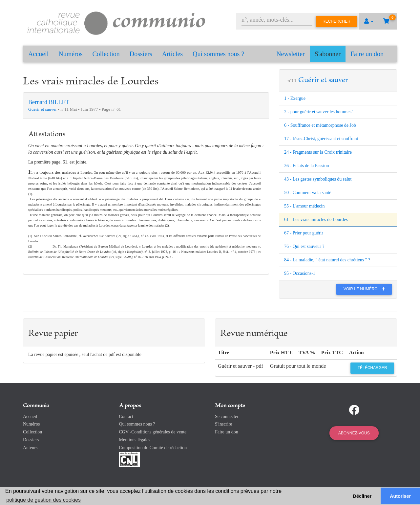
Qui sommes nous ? (218, 54)
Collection (106, 54)
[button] (369, 21)
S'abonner (328, 54)
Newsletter (291, 54)
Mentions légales (135, 440)
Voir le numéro (366, 289)
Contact (126, 417)
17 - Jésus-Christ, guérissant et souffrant (321, 139)
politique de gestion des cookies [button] (43, 500)
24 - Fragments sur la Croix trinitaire (318, 152)
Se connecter (227, 417)
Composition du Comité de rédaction (153, 448)
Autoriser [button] (400, 496)
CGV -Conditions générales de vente (153, 432)
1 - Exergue (295, 98)
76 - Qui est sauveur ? (304, 246)
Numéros (70, 54)
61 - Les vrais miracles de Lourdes (316, 220)
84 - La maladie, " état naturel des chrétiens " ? (327, 260)
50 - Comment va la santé (308, 193)
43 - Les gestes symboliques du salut (318, 179)
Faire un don (367, 54)
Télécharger (372, 368)
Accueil (38, 54)
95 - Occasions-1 (300, 273)
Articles (172, 54)
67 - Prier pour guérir (304, 233)
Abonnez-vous (354, 433)
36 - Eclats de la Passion (306, 166)
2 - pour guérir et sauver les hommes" (319, 112)
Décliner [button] (362, 496)
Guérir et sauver (43, 109)
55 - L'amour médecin (304, 206)
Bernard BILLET (49, 102)
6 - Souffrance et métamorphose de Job (320, 125)
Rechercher (336, 21)
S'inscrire (223, 424)
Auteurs (30, 448)
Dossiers (141, 54)
